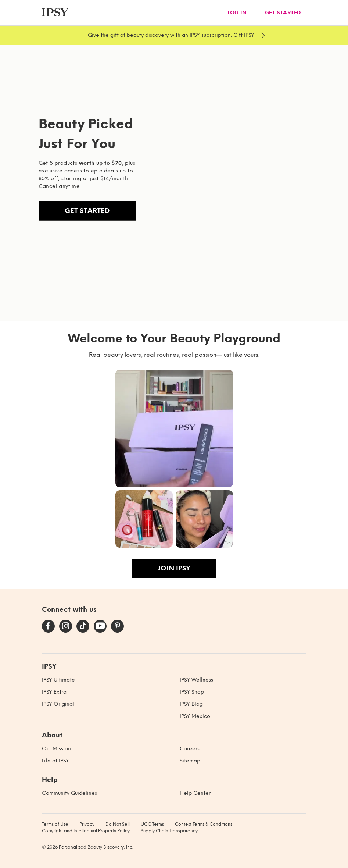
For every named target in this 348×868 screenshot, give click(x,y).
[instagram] (66, 626)
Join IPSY (174, 568)
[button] (174, 428)
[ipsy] (55, 13)
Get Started (87, 211)
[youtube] (100, 626)
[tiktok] (83, 626)
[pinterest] (117, 626)
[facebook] (48, 626)
